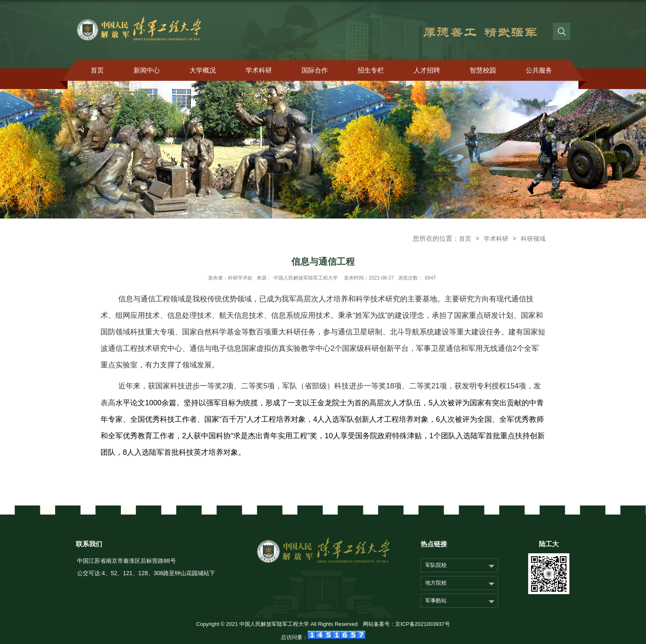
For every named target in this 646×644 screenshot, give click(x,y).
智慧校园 (483, 70)
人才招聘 (427, 70)
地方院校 (436, 583)
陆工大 (549, 544)
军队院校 (436, 565)
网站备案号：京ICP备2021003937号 (406, 624)
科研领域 (533, 239)
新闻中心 (147, 70)
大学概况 (203, 70)
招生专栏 (371, 70)
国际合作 (315, 70)
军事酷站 (436, 601)
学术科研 (259, 70)
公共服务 (539, 70)
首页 (97, 70)
